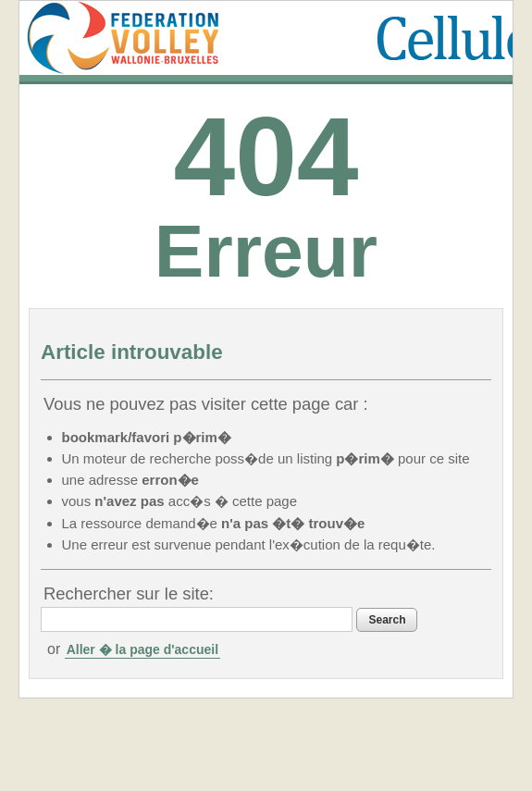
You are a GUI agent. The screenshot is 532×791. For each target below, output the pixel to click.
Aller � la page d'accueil (142, 649)
